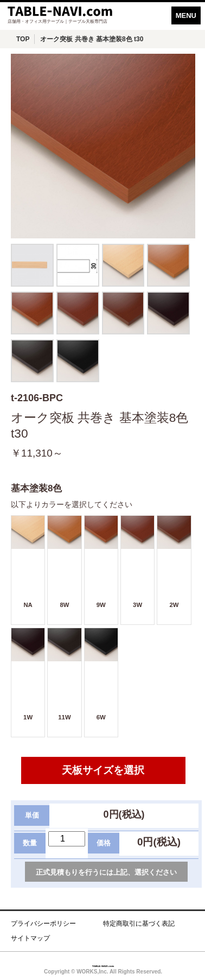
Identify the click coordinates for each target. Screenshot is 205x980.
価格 (104, 843)
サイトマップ (30, 938)
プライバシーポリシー (43, 924)
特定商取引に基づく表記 (139, 924)
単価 (32, 815)
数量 (30, 843)
